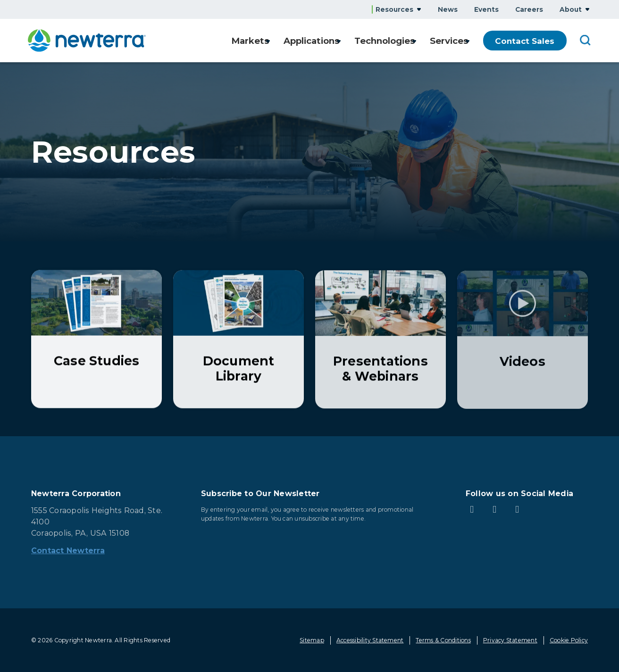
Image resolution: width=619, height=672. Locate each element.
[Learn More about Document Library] (238, 340)
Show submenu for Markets (259, 41)
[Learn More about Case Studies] (96, 340)
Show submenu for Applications (333, 41)
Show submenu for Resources (419, 9)
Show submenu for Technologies (411, 41)
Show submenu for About (587, 9)
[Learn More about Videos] (523, 341)
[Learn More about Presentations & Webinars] (381, 341)
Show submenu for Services (468, 41)
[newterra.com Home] (87, 41)
